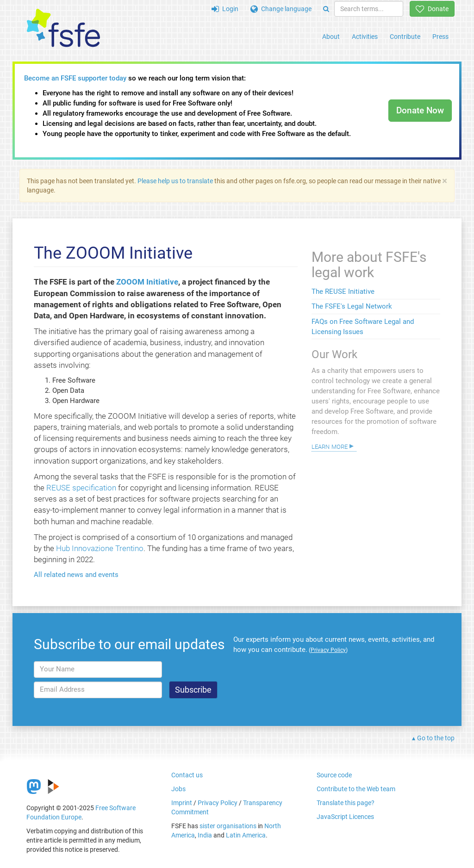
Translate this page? (346, 803)
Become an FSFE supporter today (75, 78)
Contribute (405, 37)
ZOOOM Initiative (147, 282)
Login (225, 9)
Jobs (178, 789)
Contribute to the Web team (356, 789)
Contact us (187, 775)
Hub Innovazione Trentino (100, 548)
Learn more (330, 446)
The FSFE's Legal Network (352, 306)
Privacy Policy (218, 803)
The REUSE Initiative (343, 291)
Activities (365, 37)
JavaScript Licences (345, 817)
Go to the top (436, 738)
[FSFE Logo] (63, 28)
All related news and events (76, 575)
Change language (281, 9)
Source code (334, 775)
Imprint (182, 803)
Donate (432, 9)
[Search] (326, 9)
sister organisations (228, 826)
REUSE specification (81, 488)
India (205, 835)
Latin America (246, 835)
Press (440, 37)
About (331, 37)
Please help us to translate (175, 181)
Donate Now (420, 110)
